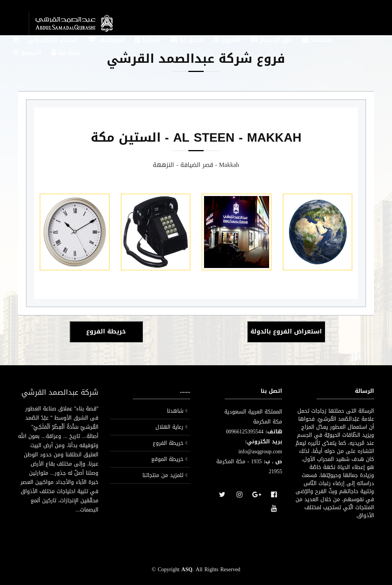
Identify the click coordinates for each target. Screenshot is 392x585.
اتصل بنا (187, 40)
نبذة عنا (66, 53)
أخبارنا (148, 40)
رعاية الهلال (169, 427)
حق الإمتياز (271, 40)
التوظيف (107, 40)
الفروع (227, 40)
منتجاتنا (317, 40)
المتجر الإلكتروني (45, 40)
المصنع (27, 53)
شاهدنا (175, 411)
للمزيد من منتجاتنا (163, 475)
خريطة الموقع (167, 459)
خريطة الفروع (168, 443)
